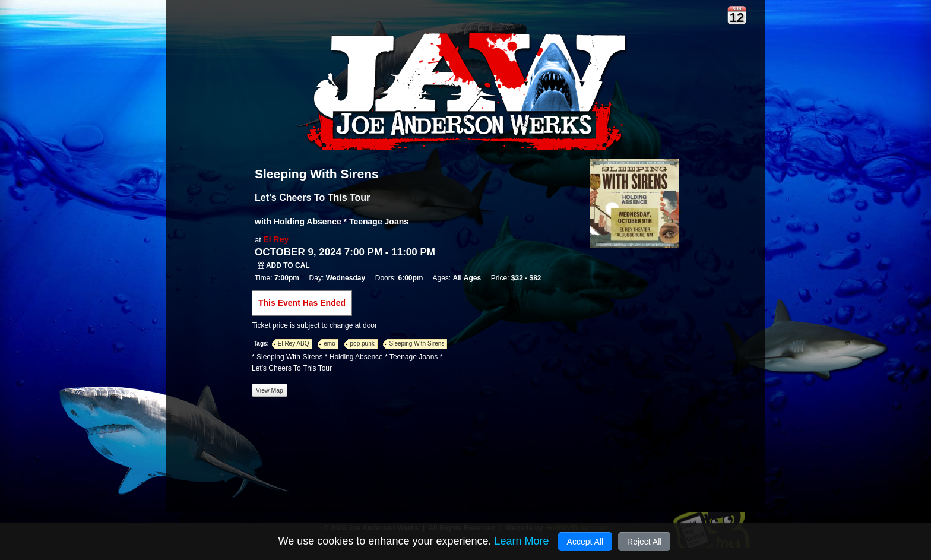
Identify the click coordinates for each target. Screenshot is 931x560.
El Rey (276, 239)
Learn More (521, 541)
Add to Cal (284, 265)
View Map (270, 390)
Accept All (585, 542)
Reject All (644, 542)
